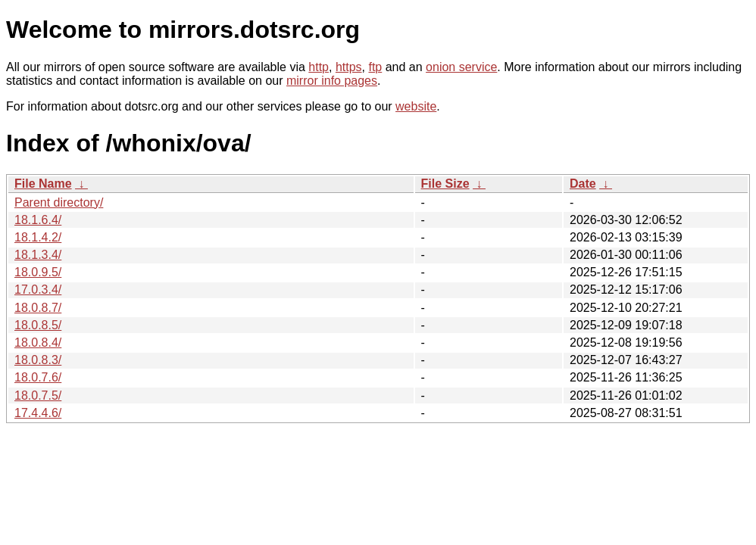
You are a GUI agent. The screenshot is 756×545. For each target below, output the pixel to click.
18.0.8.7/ (38, 308)
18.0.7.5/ (38, 396)
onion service (461, 67)
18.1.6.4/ (38, 220)
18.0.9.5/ (38, 272)
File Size (445, 184)
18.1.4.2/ (38, 237)
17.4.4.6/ (38, 413)
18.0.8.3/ (38, 360)
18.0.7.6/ (38, 377)
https (349, 67)
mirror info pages (332, 81)
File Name (43, 184)
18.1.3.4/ (38, 255)
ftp (375, 67)
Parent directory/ (59, 202)
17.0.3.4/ (38, 290)
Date (583, 184)
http (319, 67)
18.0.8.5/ (38, 325)
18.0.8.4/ (38, 343)
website (416, 106)
